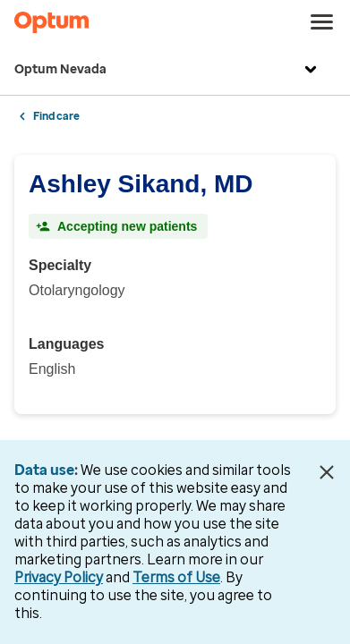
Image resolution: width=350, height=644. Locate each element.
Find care (56, 116)
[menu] (322, 22)
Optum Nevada (168, 70)
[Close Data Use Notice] (326, 472)
